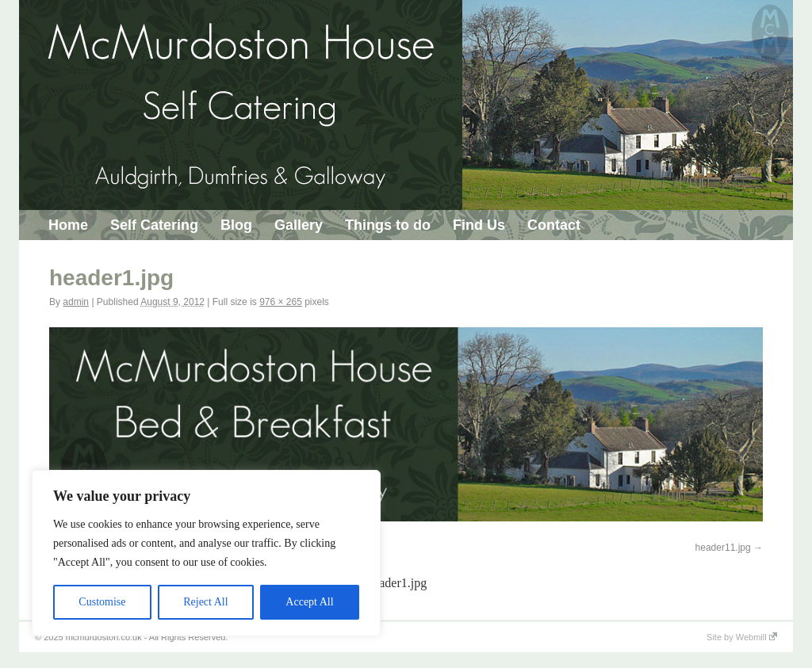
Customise (102, 602)
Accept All (309, 602)
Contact (554, 225)
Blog (236, 225)
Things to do (388, 225)
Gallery (299, 225)
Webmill (756, 637)
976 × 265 (281, 302)
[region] (206, 553)
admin (76, 302)
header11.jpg (723, 548)
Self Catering (154, 225)
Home (68, 225)
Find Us (479, 225)
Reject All (205, 602)
